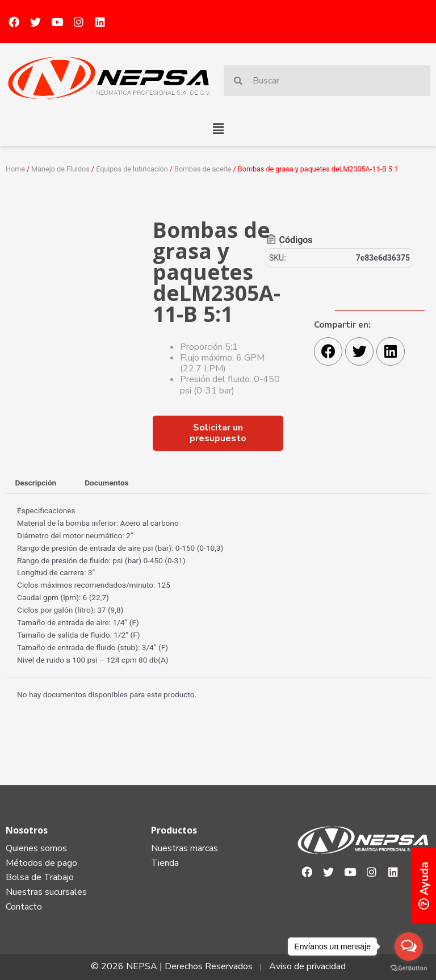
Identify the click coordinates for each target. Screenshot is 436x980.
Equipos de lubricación (132, 169)
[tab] (36, 484)
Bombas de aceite (203, 169)
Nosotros (27, 830)
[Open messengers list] (409, 947)
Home (15, 169)
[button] (218, 129)
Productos (174, 830)
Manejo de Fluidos (60, 169)
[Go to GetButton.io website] (409, 968)
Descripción (35, 483)
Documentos (106, 483)
